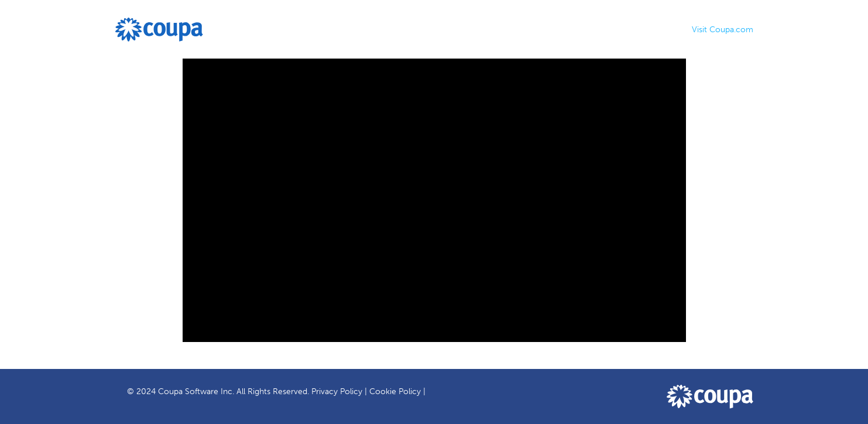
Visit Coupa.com (723, 30)
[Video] (434, 200)
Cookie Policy (395, 391)
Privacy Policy (337, 391)
